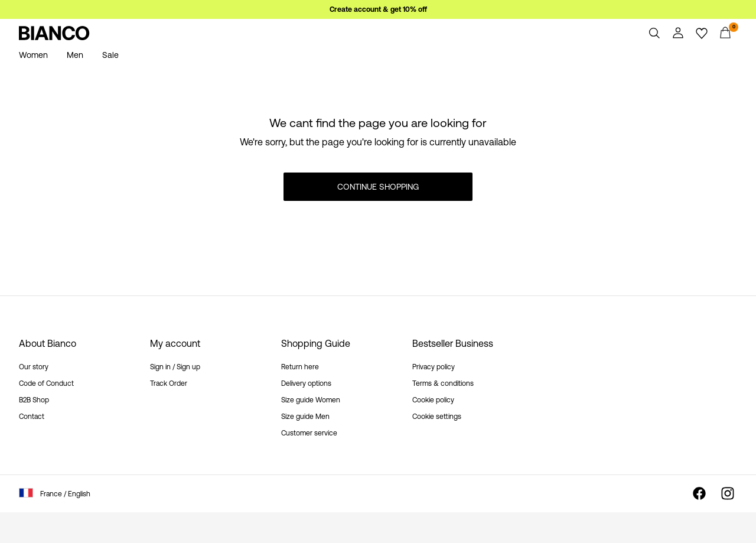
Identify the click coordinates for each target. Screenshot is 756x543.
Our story (34, 367)
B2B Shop (34, 400)
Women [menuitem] (33, 55)
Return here (300, 367)
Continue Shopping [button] (378, 187)
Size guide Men (305, 417)
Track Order (169, 383)
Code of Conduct (46, 383)
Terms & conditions (443, 383)
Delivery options (306, 383)
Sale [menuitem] (110, 55)
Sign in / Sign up (175, 367)
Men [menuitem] (75, 55)
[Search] (654, 33)
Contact (32, 417)
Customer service (309, 433)
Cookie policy (433, 400)
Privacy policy (434, 367)
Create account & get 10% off (378, 9)
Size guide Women (311, 400)
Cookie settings (437, 417)
